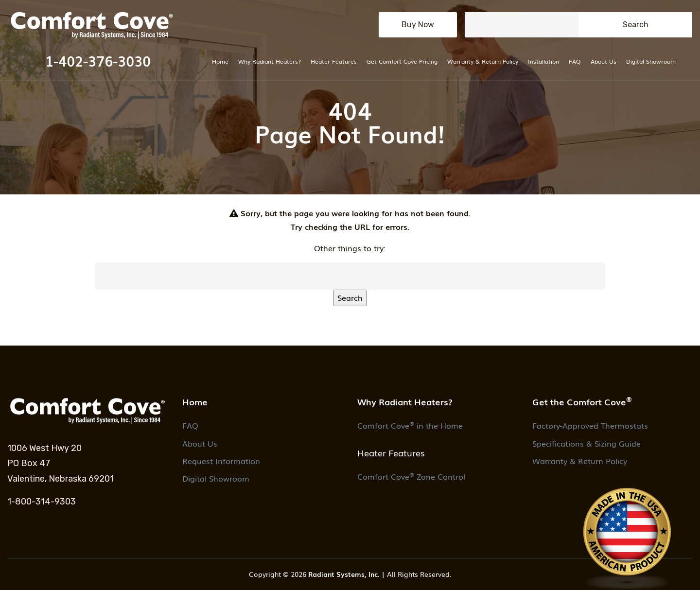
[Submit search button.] (635, 25)
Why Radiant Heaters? (270, 61)
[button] (98, 25)
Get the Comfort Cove (582, 401)
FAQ (575, 61)
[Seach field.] (522, 25)
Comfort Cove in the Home (410, 425)
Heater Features (334, 61)
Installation (543, 61)
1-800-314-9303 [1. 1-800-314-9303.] (42, 502)
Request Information (221, 461)
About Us (604, 61)
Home (220, 61)
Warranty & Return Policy (483, 61)
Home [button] (195, 401)
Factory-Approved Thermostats (590, 425)
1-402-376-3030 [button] (98, 61)
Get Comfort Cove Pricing (402, 61)
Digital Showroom (651, 61)
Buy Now (418, 25)
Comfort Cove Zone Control (411, 476)
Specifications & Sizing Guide (586, 443)
